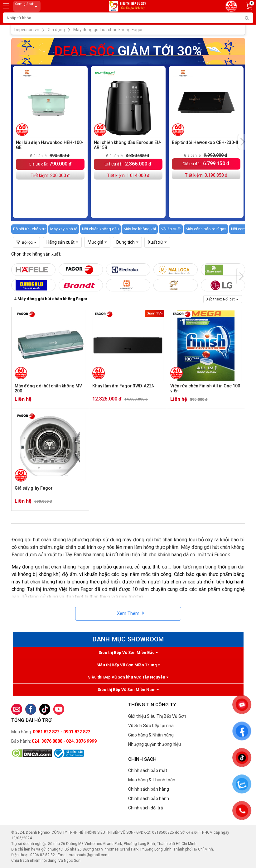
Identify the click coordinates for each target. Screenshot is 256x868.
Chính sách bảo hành (149, 798)
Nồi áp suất (171, 229)
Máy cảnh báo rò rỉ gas (206, 229)
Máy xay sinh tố (64, 229)
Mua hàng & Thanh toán (152, 780)
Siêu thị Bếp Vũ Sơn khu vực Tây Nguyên (128, 677)
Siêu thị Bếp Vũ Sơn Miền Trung (128, 665)
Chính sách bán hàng (149, 789)
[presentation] (243, 142)
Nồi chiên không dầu (100, 229)
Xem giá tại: (27, 6)
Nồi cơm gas (242, 229)
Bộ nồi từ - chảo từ (29, 229)
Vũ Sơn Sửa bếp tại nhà (151, 726)
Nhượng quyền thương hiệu (155, 744)
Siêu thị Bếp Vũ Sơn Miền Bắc (128, 652)
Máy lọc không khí (140, 229)
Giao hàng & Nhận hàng (151, 735)
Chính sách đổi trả (146, 808)
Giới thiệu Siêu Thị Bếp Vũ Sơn (157, 716)
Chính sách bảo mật (148, 770)
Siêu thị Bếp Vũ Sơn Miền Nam (128, 690)
